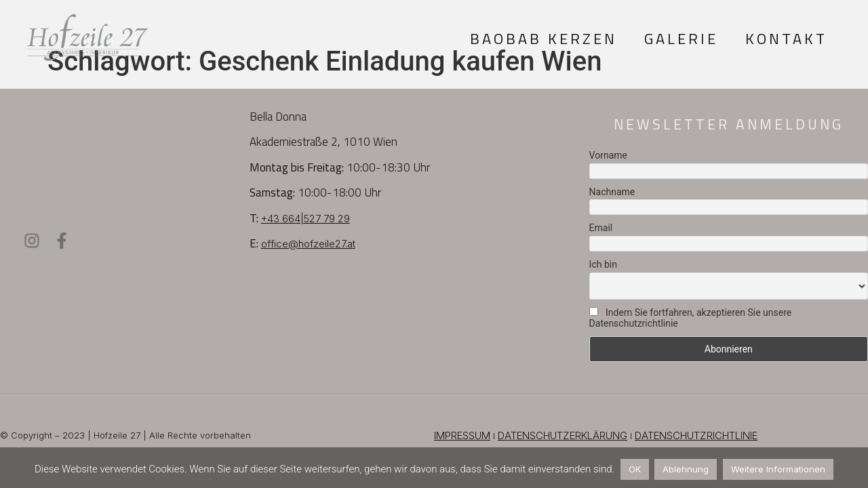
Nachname (612, 192)
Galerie (681, 39)
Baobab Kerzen (544, 39)
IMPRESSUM (462, 435)
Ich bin (603, 264)
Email (601, 228)
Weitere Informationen (778, 469)
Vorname (608, 155)
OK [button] (635, 469)
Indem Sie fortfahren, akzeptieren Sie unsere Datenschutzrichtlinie (691, 318)
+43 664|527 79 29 (305, 219)
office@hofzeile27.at (308, 244)
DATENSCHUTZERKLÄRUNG (563, 435)
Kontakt (786, 39)
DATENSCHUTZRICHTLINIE (696, 435)
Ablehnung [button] (686, 469)
